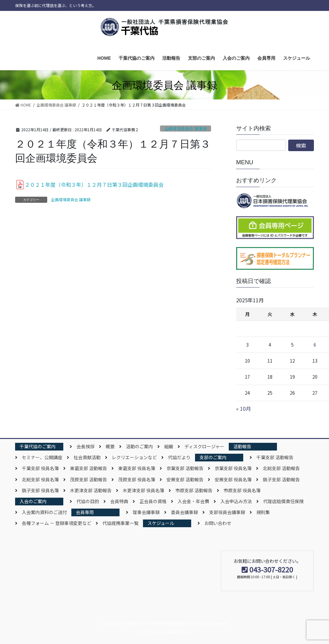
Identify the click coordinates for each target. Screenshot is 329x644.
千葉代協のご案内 (38, 446)
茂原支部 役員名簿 (137, 479)
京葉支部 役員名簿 (233, 468)
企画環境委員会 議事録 (186, 129)
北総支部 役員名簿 (40, 479)
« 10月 (244, 408)
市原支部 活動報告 (194, 490)
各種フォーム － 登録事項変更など (57, 523)
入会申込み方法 (236, 501)
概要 (110, 446)
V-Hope (159, 631)
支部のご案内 (213, 457)
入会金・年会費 (193, 501)
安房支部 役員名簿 (233, 479)
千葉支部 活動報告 (275, 457)
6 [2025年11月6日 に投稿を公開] (315, 345)
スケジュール (161, 523)
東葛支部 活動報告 (89, 468)
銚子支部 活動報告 (281, 479)
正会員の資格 (153, 501)
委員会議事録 (184, 512)
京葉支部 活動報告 (185, 468)
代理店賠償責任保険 (283, 501)
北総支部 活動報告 (281, 468)
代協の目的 (88, 501)
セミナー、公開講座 (42, 457)
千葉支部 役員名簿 (40, 468)
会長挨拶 (85, 446)
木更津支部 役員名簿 (143, 490)
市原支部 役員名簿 (242, 490)
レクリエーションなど (134, 457)
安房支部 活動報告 (185, 479)
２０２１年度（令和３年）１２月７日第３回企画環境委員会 (94, 185)
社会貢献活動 (87, 457)
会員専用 (85, 512)
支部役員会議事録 (227, 512)
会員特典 (119, 501)
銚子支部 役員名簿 (40, 490)
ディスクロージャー (204, 446)
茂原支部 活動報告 (89, 479)
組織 (169, 446)
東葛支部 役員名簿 (137, 468)
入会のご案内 (33, 501)
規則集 (263, 512)
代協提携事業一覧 (120, 523)
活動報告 (242, 446)
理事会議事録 (146, 512)
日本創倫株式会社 (180, 631)
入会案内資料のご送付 (44, 512)
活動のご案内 (139, 446)
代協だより (179, 457)
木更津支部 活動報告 (91, 490)
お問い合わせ (218, 523)
